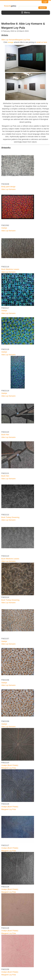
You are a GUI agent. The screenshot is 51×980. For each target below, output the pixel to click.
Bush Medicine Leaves (10, 269)
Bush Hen (5, 435)
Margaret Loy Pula (23, 40)
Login (45, 2)
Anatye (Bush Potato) (10, 765)
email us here (42, 42)
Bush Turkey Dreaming (10, 517)
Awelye (4, 228)
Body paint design (8, 187)
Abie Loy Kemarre (8, 40)
